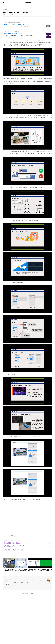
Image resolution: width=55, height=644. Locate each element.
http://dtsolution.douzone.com (11, 22)
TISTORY (28, 593)
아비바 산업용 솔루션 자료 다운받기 (13, 34)
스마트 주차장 (37, 41)
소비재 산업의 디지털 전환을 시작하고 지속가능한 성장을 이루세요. (18, 35)
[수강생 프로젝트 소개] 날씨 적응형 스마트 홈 (10, 542)
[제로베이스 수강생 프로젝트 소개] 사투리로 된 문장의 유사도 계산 (13, 545)
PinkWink (27, 3)
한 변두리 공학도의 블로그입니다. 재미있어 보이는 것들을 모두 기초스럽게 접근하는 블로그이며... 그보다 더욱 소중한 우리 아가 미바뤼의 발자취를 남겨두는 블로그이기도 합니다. (25, 581)
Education (5, 540)
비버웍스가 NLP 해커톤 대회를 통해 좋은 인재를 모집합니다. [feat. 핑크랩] (14, 551)
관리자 (32, 593)
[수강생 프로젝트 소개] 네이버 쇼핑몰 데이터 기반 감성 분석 (12, 548)
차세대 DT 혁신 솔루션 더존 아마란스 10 (14, 24)
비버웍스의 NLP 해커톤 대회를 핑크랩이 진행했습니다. (11, 544)
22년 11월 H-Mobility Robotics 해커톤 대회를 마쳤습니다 (12, 549)
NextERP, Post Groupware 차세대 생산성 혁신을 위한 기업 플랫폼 (19, 26)
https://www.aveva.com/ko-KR (11, 32)
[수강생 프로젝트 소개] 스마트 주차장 (9, 547)
